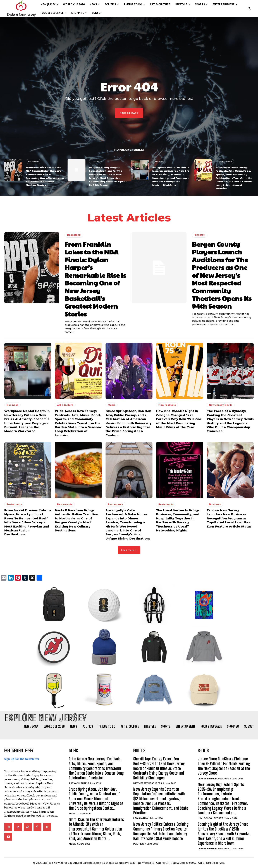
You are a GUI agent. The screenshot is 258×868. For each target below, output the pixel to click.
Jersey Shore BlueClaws (213, 779)
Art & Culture (225, 161)
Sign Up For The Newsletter (22, 759)
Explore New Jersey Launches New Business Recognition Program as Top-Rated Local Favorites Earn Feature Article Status (229, 519)
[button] (249, 9)
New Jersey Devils (221, 405)
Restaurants (14, 504)
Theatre (95, 161)
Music (112, 405)
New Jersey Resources (148, 783)
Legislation (141, 818)
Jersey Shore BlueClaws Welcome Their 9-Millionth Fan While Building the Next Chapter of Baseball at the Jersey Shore (224, 766)
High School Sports (210, 818)
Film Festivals (167, 405)
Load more (129, 550)
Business (159, 161)
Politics (138, 844)
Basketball (34, 161)
